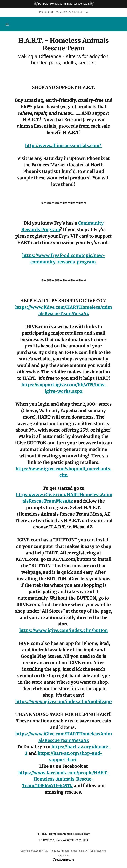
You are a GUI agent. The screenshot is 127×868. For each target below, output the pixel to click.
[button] (7, 24)
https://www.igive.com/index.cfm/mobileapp (63, 701)
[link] (63, 49)
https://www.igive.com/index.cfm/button (64, 630)
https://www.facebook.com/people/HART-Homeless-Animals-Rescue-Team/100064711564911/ (64, 779)
